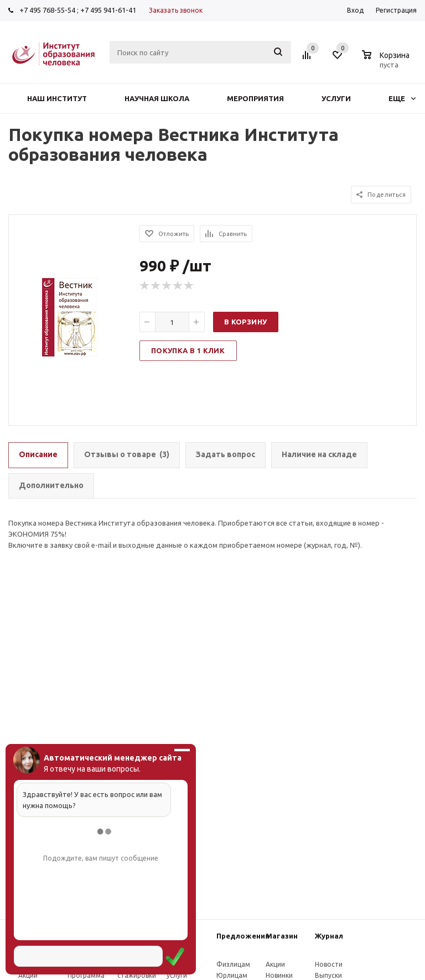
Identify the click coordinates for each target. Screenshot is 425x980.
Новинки (279, 975)
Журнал (329, 936)
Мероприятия (255, 98)
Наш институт (57, 98)
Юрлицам (232, 975)
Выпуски (328, 975)
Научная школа (157, 98)
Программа (86, 975)
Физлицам (233, 964)
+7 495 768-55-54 (47, 10)
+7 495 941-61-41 (108, 10)
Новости (329, 964)
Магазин (282, 936)
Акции (28, 975)
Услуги (336, 98)
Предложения (243, 936)
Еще (402, 98)
